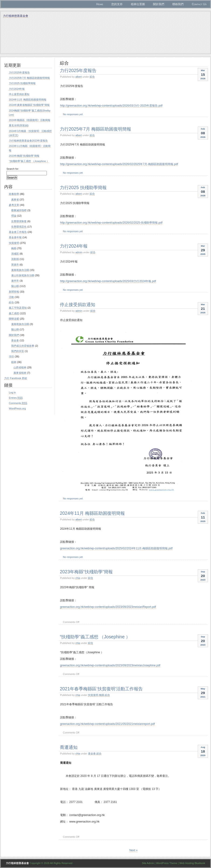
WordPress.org (17, 408)
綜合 (92, 77)
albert (79, 77)
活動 (11, 297)
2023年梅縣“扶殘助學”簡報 (86, 572)
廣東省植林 (20, 373)
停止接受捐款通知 (78, 304)
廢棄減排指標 (19, 210)
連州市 (15, 281)
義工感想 (14, 313)
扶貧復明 (93, 695)
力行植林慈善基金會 (16, 16)
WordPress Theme (167, 863)
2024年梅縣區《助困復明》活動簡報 (30, 120)
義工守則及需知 (18, 308)
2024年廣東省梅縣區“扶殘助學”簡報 (29, 105)
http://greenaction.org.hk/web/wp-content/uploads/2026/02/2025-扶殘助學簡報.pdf (111, 223)
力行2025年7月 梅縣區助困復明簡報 (95, 129)
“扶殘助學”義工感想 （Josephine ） (95, 637)
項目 (11, 356)
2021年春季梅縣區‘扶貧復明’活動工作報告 (101, 689)
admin (79, 252)
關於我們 (159, 4)
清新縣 (15, 259)
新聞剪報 (14, 292)
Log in (12, 392)
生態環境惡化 (19, 227)
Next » (133, 850)
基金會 (92, 754)
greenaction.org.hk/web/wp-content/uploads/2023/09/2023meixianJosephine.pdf (110, 665)
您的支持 (117, 4)
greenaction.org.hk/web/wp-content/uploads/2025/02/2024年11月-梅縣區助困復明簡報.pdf (116, 548)
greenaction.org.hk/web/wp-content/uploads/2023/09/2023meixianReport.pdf (108, 607)
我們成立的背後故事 (23, 346)
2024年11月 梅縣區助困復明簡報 (92, 513)
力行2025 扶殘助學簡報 (83, 187)
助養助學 (14, 194)
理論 (14, 216)
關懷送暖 (14, 319)
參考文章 (14, 205)
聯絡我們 (178, 4)
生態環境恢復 (19, 221)
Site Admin (148, 863)
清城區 (15, 254)
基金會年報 (15, 237)
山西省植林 (20, 367)
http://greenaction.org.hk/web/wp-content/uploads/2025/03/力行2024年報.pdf (108, 281)
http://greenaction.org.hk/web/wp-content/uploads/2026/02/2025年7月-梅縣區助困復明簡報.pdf (119, 164)
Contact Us (199, 4)
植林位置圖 (138, 4)
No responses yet (73, 114)
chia (78, 578)
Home (100, 4)
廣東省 (15, 200)
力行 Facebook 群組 (16, 378)
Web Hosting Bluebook (192, 863)
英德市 (15, 265)
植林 (14, 362)
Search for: (13, 169)
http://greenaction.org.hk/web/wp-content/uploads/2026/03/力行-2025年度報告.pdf (111, 106)
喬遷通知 (69, 747)
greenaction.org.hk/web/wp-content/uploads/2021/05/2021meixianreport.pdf (107, 724)
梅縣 (102, 695)
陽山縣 (15, 286)
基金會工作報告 (18, 232)
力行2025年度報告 (78, 70)
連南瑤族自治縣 (20, 270)
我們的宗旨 (18, 351)
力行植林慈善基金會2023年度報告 (28, 141)
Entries (16, 398)
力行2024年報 (74, 246)
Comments (18, 403)
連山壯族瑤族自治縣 (23, 275)
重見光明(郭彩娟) (19, 125)
